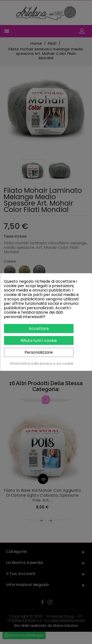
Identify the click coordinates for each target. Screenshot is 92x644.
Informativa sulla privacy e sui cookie (42, 364)
